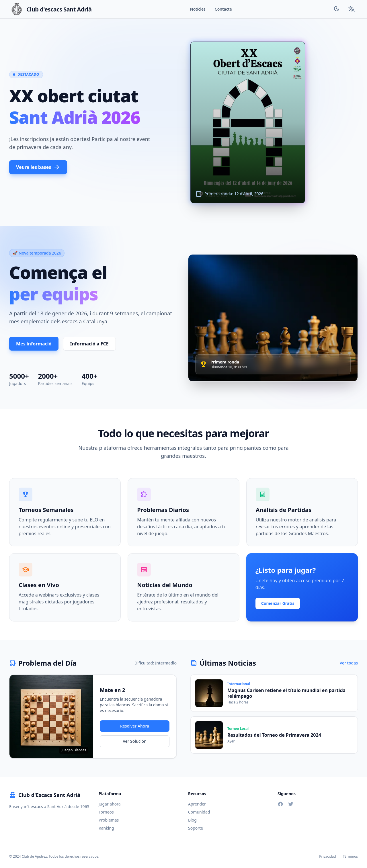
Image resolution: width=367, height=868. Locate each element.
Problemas (109, 820)
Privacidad (328, 857)
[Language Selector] (352, 9)
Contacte (223, 9)
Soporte (196, 828)
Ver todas (349, 663)
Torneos (106, 812)
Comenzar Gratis (278, 603)
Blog (192, 820)
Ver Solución (135, 741)
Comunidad (199, 812)
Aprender (197, 804)
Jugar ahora (110, 804)
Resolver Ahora (135, 726)
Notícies (198, 9)
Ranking (106, 828)
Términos (350, 857)
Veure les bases (38, 167)
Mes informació (34, 344)
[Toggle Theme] (337, 9)
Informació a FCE (89, 344)
